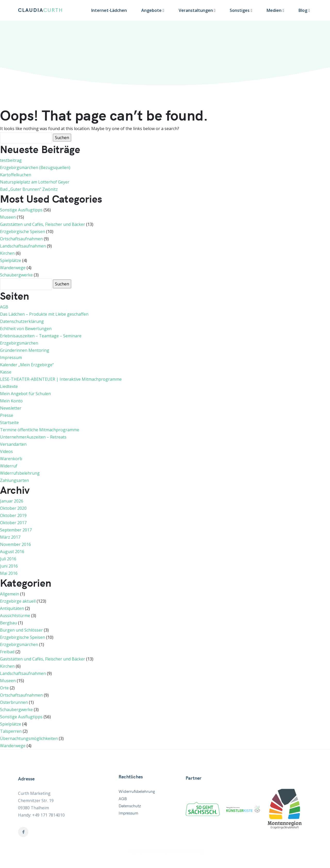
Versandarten (13, 444)
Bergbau (9, 623)
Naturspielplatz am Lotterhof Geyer (35, 182)
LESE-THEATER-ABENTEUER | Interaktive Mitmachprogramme (61, 379)
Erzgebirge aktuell (18, 601)
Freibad (7, 652)
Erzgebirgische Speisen (23, 232)
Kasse (6, 372)
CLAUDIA (40, 10)
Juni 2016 (9, 566)
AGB (4, 307)
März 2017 (10, 537)
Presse (7, 415)
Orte (4, 688)
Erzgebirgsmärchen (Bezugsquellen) (35, 168)
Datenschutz (130, 828)
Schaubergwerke (16, 275)
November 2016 (15, 544)
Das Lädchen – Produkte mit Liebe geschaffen (44, 314)
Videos (6, 451)
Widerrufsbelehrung (20, 473)
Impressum (11, 357)
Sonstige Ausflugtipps (21, 210)
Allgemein (10, 594)
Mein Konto (11, 401)
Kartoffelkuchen (16, 175)
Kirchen (7, 253)
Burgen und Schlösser (21, 630)
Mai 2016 (9, 573)
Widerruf (9, 466)
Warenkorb (11, 459)
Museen (8, 217)
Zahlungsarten (14, 480)
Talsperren (11, 731)
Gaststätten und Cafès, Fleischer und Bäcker (43, 224)
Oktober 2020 (13, 508)
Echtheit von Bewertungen (26, 329)
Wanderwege (13, 268)
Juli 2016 (8, 559)
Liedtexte (9, 386)
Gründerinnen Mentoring (25, 350)
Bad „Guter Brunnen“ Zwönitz (29, 189)
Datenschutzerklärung (22, 321)
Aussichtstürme (15, 616)
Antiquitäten (12, 608)
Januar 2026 (12, 501)
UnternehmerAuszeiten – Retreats (33, 437)
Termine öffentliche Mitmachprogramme (40, 430)
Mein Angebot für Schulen (25, 394)
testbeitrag (11, 160)
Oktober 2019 (13, 515)
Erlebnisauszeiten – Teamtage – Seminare (41, 336)
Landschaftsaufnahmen (23, 246)
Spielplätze (11, 260)
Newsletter (11, 408)
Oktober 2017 (13, 523)
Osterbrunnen (14, 702)
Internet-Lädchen (109, 10)
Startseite (9, 423)
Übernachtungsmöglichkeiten (29, 738)
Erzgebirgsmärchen (19, 343)
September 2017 (16, 530)
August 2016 (12, 552)
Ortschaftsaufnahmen (21, 239)
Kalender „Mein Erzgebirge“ (27, 365)
